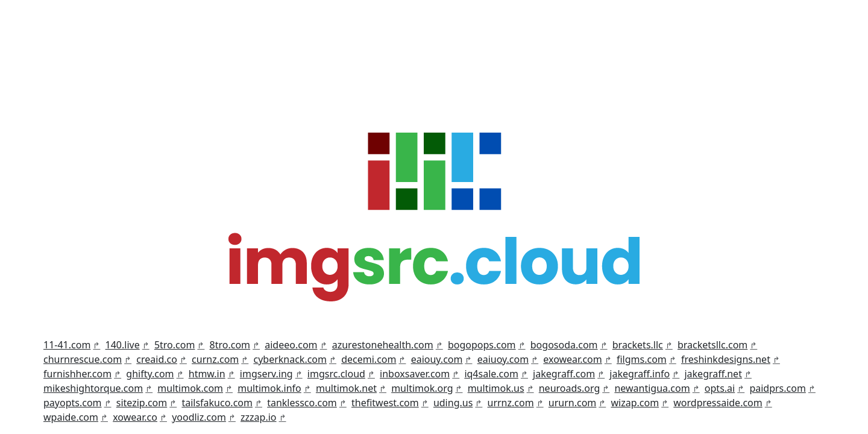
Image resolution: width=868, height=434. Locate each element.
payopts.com (73, 403)
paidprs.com (778, 388)
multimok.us (496, 388)
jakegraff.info (640, 374)
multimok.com (190, 388)
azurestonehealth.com (383, 345)
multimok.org (422, 388)
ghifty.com (150, 374)
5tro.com (175, 345)
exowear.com (572, 359)
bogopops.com (482, 345)
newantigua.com (652, 388)
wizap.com (635, 403)
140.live (123, 345)
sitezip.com (142, 403)
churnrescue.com (83, 359)
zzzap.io (258, 417)
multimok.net (346, 388)
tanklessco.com (302, 403)
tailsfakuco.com (217, 403)
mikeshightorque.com (93, 388)
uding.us (453, 403)
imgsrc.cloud (336, 374)
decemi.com (369, 359)
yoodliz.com (199, 417)
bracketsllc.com (712, 345)
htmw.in (207, 374)
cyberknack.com (290, 359)
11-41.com (67, 345)
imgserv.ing (266, 374)
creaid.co (157, 359)
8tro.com (230, 345)
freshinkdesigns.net (726, 359)
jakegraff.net (713, 374)
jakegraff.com (564, 374)
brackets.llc (638, 345)
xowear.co (135, 417)
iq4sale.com (491, 374)
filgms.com (642, 359)
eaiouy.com (437, 359)
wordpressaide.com (718, 403)
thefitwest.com (385, 403)
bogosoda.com (564, 345)
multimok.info (269, 388)
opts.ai (720, 388)
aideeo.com (291, 345)
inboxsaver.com (415, 374)
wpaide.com (71, 417)
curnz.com (215, 359)
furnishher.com (77, 374)
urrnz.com (511, 403)
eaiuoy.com (503, 359)
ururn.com (573, 403)
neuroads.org (570, 388)
